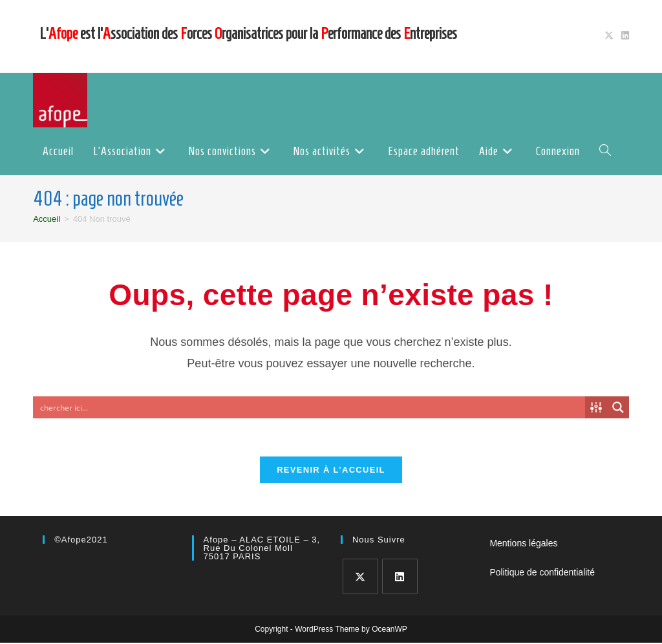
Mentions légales (523, 544)
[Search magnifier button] (618, 407)
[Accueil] (47, 219)
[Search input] (310, 407)
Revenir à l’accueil (331, 471)
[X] (360, 578)
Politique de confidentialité (542, 574)
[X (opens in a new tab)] (609, 36)
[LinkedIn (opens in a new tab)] (623, 36)
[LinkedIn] (400, 578)
